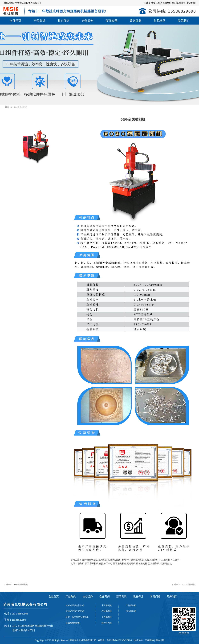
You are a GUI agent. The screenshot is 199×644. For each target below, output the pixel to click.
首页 (7, 107)
